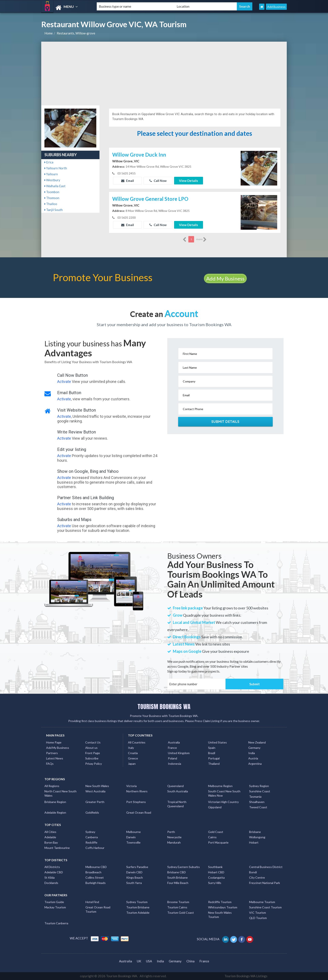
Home (49, 33)
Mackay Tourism (55, 907)
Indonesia (175, 764)
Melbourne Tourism (262, 902)
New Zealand (257, 742)
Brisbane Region (55, 802)
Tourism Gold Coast (181, 913)
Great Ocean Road (139, 812)
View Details (188, 181)
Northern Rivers (137, 791)
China (190, 961)
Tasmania (255, 797)
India (252, 753)
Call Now (158, 181)
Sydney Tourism (137, 902)
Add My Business (225, 278)
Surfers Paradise (137, 867)
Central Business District (266, 867)
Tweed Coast (258, 807)
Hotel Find (92, 902)
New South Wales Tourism (220, 915)
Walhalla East (55, 186)
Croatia (133, 753)
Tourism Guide (54, 902)
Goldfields (92, 812)
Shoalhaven (257, 802)
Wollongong (257, 837)
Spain (212, 748)
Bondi (253, 872)
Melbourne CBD (96, 867)
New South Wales (97, 786)
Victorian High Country (223, 802)
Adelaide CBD (54, 872)
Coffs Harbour (95, 848)
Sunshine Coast (260, 791)
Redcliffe (91, 842)
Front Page (93, 753)
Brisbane (255, 832)
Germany (254, 748)
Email (128, 181)
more (201, 239)
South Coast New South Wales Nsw (224, 793)
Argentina (255, 764)
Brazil (212, 753)
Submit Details (225, 422)
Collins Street (95, 877)
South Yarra (134, 883)
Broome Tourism (178, 902)
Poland (173, 758)
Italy (131, 748)
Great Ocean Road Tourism (98, 909)
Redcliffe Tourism (220, 902)
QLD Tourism (258, 918)
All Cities (50, 832)
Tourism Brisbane (138, 907)
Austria (253, 758)
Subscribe (92, 758)
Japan (132, 764)
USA (149, 961)
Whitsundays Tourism (223, 907)
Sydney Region (259, 786)
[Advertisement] (164, 74)
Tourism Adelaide (138, 913)
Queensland (175, 786)
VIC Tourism (258, 913)
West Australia (95, 791)
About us (91, 748)
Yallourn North (56, 168)
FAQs (50, 764)
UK (139, 961)
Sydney (90, 832)
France (172, 748)
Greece (133, 758)
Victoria (131, 786)
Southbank (215, 867)
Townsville (133, 842)
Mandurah (174, 842)
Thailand (214, 764)
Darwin (131, 837)
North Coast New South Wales (60, 793)
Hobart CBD (216, 872)
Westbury (52, 180)
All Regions (52, 786)
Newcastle (174, 837)
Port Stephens (136, 802)
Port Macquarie (218, 842)
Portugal (214, 758)
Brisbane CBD (177, 872)
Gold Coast (216, 832)
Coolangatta (216, 877)
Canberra (92, 837)
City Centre (257, 877)
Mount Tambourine (57, 848)
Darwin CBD (134, 872)
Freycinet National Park (265, 883)
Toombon (52, 192)
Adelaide (50, 837)
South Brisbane (177, 877)
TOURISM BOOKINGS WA (164, 707)
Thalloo (51, 204)
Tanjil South (54, 210)
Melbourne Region (220, 786)
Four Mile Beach (178, 883)
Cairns (212, 837)
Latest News (55, 758)
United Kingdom (179, 753)
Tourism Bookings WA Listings (246, 976)
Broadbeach (93, 872)
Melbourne (133, 832)
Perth (171, 832)
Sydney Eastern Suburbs (184, 867)
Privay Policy (94, 764)
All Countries (137, 742)
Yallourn (51, 174)
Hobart (254, 842)
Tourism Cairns (177, 907)
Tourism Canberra (56, 923)
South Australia (178, 791)
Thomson (52, 198)
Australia (174, 742)
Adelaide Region (55, 812)
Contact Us (93, 742)
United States (217, 742)
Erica (49, 162)
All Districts (52, 867)
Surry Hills (215, 883)
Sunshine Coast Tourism (265, 907)
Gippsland (215, 807)
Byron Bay (51, 842)
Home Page (54, 742)
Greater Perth (95, 802)
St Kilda (50, 877)
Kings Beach (135, 877)
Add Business (276, 7)
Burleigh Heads (96, 883)
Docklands (51, 883)
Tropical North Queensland (177, 804)
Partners (52, 753)
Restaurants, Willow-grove (76, 33)
